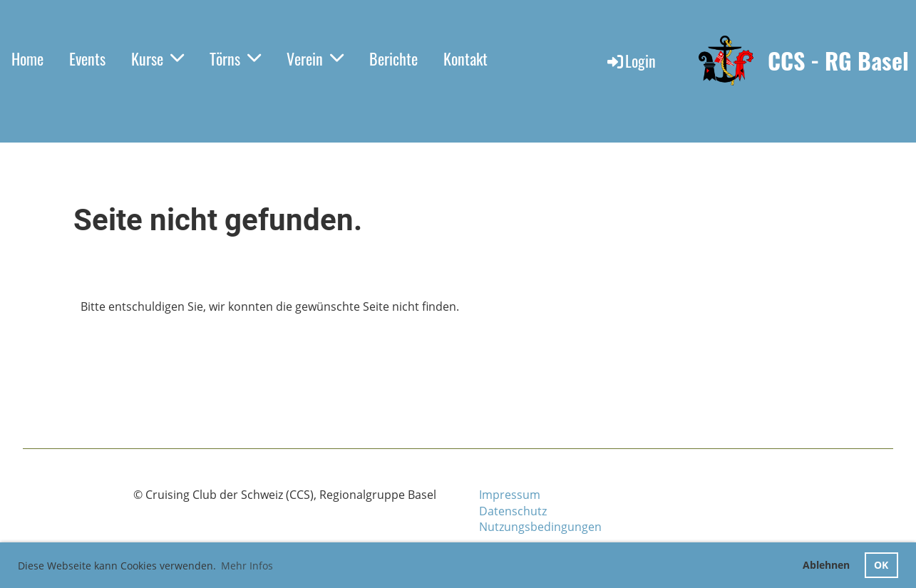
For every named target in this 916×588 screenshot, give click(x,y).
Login (631, 61)
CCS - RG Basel (838, 61)
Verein (315, 58)
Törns (235, 58)
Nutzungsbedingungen (540, 527)
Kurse (158, 58)
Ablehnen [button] (826, 565)
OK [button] (881, 565)
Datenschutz (513, 511)
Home (27, 58)
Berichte (393, 58)
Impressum (510, 495)
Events (87, 58)
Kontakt (465, 58)
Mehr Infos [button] (247, 566)
